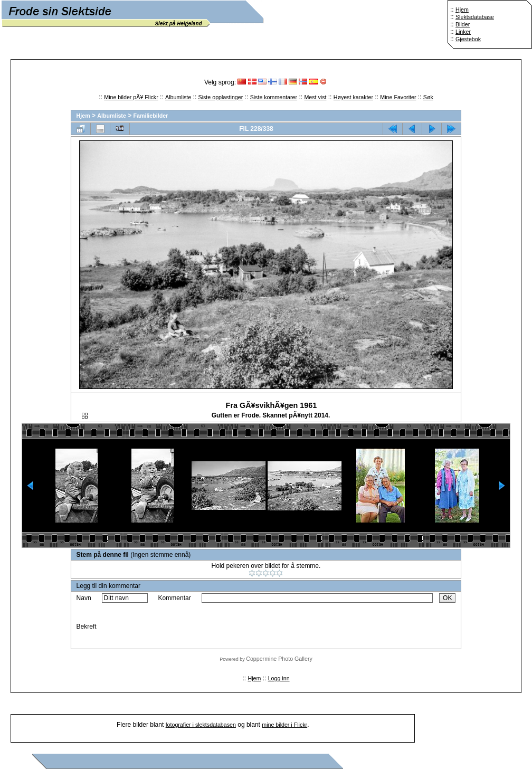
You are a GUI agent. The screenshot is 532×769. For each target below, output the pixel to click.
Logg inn (279, 678)
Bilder (463, 24)
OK (447, 598)
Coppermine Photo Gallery (279, 659)
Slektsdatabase (475, 17)
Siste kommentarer (274, 97)
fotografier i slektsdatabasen (201, 725)
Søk (428, 97)
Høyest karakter (353, 97)
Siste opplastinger (221, 97)
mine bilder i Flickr (284, 725)
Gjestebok (468, 39)
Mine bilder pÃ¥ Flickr (131, 97)
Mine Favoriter (398, 97)
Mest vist (315, 97)
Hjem (462, 10)
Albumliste (178, 97)
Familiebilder (151, 116)
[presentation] (282, 626)
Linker (463, 32)
